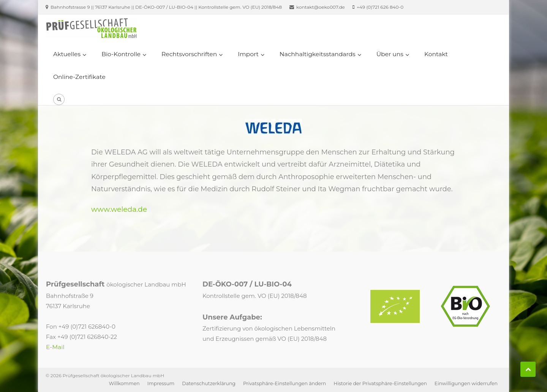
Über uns (390, 54)
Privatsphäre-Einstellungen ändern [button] (285, 383)
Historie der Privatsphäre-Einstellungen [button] (380, 383)
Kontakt (436, 54)
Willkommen (124, 383)
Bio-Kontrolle (121, 54)
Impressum (161, 383)
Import (248, 54)
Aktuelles (67, 54)
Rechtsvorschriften (189, 54)
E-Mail (55, 347)
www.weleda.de (119, 209)
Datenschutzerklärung (209, 383)
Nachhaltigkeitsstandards (318, 54)
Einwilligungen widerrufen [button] (466, 383)
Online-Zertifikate (79, 77)
